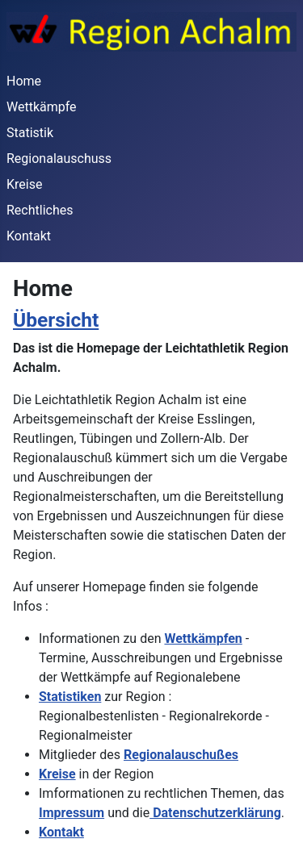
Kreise (24, 184)
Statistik (30, 133)
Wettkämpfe (42, 107)
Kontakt (29, 236)
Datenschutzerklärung (215, 813)
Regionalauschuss (59, 159)
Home (24, 81)
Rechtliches (40, 210)
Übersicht (56, 320)
